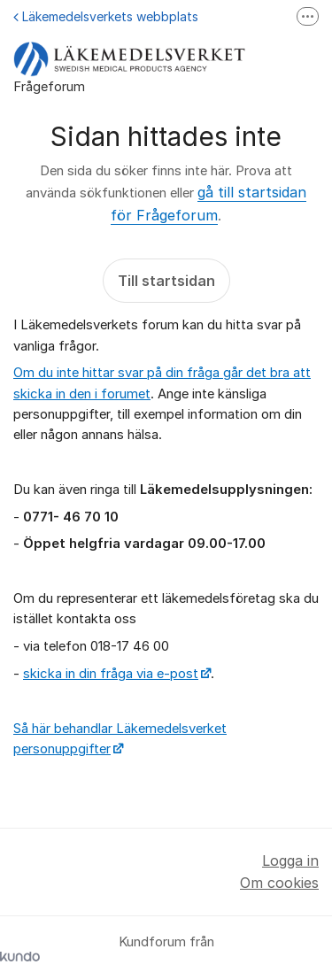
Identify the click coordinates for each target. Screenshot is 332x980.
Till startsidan (166, 281)
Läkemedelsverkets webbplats (106, 16)
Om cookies (279, 883)
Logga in (290, 860)
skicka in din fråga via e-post (111, 674)
